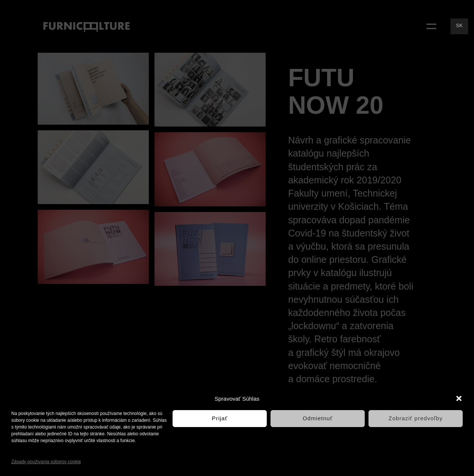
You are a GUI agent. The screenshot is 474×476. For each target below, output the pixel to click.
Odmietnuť (318, 418)
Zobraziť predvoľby (416, 418)
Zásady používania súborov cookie (46, 462)
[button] (459, 398)
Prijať (220, 418)
